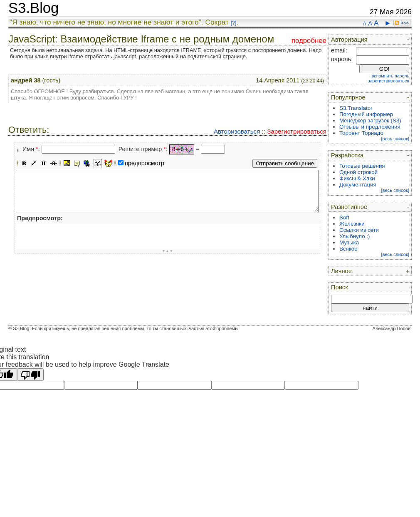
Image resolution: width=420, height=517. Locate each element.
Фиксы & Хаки (357, 178)
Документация (358, 185)
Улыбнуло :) (355, 236)
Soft (344, 217)
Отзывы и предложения (370, 127)
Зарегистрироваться (297, 131)
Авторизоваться (237, 131)
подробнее (309, 41)
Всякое (348, 249)
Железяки (352, 224)
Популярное (348, 97)
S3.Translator (356, 108)
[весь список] (395, 139)
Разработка (347, 155)
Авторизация (349, 40)
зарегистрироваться (389, 81)
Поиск (340, 287)
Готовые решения (362, 166)
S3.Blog (33, 8)
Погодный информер (366, 114)
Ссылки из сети (359, 230)
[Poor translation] (30, 375)
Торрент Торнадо (361, 133)
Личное (341, 271)
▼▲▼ (168, 251)
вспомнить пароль (390, 76)
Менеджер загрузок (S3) (370, 121)
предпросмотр (145, 163)
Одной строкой (358, 172)
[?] (233, 23)
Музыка (349, 242)
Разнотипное (349, 207)
